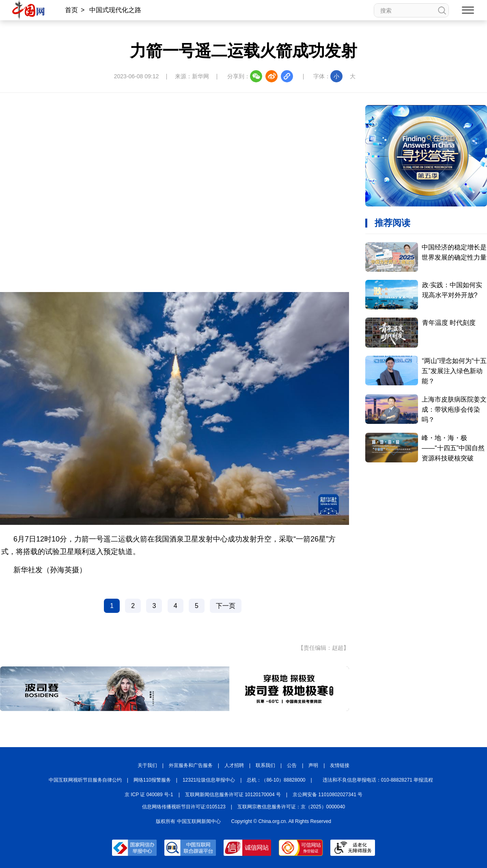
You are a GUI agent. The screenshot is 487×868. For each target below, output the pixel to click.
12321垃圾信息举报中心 (209, 780)
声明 (313, 765)
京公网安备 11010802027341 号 (328, 795)
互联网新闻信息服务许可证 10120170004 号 (233, 795)
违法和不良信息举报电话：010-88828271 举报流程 (378, 780)
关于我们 (147, 765)
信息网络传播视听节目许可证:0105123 (184, 807)
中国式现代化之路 (115, 10)
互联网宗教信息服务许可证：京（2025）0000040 (291, 807)
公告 (292, 765)
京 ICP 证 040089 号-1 (149, 795)
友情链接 (340, 765)
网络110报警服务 (152, 780)
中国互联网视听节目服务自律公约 (85, 780)
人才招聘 (234, 765)
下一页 (226, 606)
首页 (71, 10)
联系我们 (265, 765)
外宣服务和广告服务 (191, 765)
